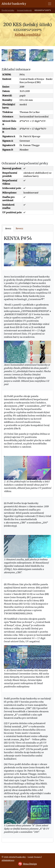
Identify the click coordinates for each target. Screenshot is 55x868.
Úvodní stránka (8, 10)
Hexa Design (30, 864)
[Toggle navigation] (50, 4)
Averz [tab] (8, 228)
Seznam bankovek (24, 10)
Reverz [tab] (19, 228)
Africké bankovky (14, 4)
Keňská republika (28, 35)
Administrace (8, 860)
